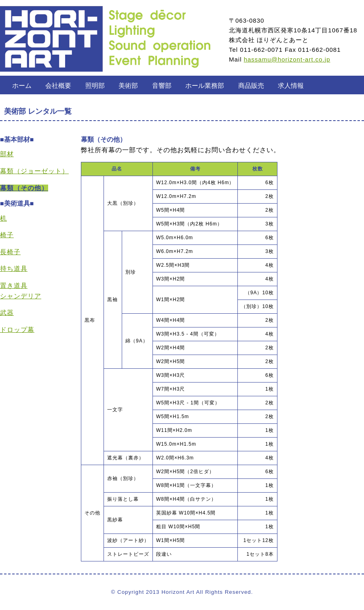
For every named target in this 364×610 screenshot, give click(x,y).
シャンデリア (21, 296)
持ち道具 (14, 269)
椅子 (7, 235)
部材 (7, 154)
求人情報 (291, 86)
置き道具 (14, 286)
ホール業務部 (205, 86)
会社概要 (58, 86)
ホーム (22, 86)
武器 (7, 313)
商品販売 (251, 86)
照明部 (95, 86)
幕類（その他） (24, 188)
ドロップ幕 (17, 330)
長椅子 (10, 252)
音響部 (162, 86)
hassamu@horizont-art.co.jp (287, 59)
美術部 (128, 86)
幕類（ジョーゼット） (34, 171)
